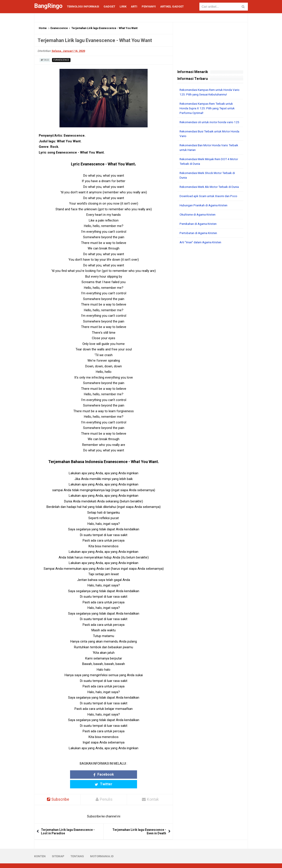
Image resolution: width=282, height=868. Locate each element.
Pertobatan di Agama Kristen (200, 242)
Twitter (121, 774)
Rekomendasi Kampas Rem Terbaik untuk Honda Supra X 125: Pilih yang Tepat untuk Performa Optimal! (209, 108)
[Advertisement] (210, 324)
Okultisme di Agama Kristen (199, 224)
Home (43, 28)
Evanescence (59, 28)
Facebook (86, 774)
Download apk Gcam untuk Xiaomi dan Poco (210, 205)
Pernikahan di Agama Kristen (200, 233)
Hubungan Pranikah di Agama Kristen (205, 214)
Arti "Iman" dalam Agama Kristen (202, 251)
